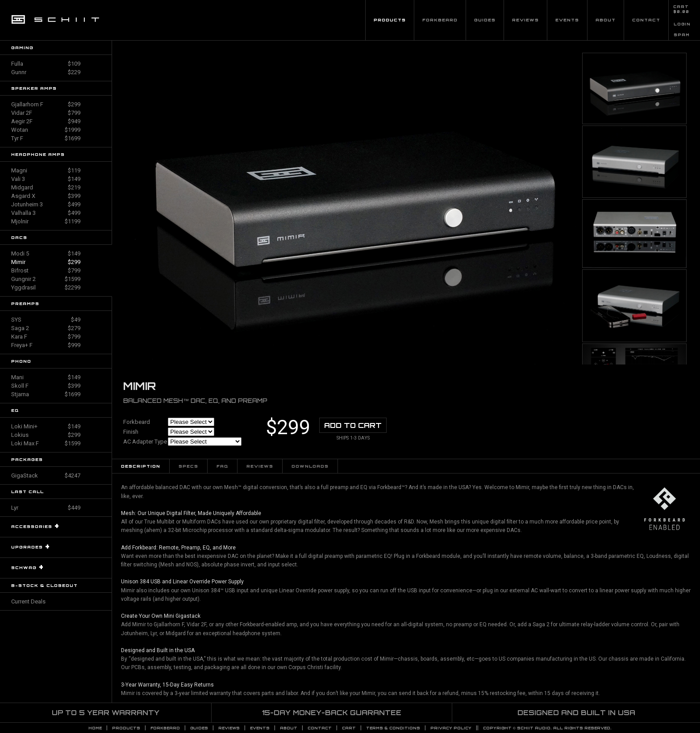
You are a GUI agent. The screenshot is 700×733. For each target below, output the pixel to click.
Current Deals (28, 601)
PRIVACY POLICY (451, 728)
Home (95, 728)
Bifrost (46, 270)
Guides (485, 20)
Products (390, 20)
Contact (646, 20)
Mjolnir (46, 221)
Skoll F (46, 386)
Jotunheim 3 (46, 204)
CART (681, 7)
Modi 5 (46, 253)
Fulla (46, 64)
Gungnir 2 (46, 279)
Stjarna (46, 394)
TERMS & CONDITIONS (393, 728)
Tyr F (46, 138)
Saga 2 (46, 328)
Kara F (46, 337)
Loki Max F (46, 443)
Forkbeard (440, 20)
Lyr (46, 508)
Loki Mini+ (46, 426)
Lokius (46, 435)
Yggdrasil (46, 287)
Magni (46, 170)
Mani (46, 377)
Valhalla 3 (46, 213)
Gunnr (46, 72)
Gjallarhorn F (46, 104)
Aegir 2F (46, 121)
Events (567, 20)
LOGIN (682, 24)
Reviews (525, 20)
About (606, 20)
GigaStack (46, 475)
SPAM (682, 35)
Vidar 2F (46, 113)
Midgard (46, 187)
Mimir (46, 262)
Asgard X (46, 196)
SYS (46, 320)
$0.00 (681, 12)
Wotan (46, 130)
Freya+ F (46, 345)
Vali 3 (46, 179)
